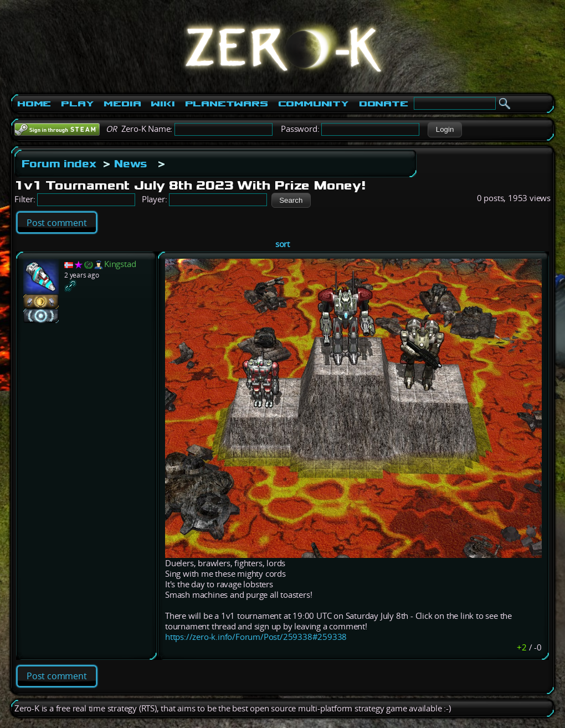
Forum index (59, 163)
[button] (445, 130)
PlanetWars (227, 104)
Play (77, 104)
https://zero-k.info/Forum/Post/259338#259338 (256, 637)
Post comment (57, 223)
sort (282, 244)
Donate (384, 104)
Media (122, 104)
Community (314, 104)
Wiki (163, 104)
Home (34, 104)
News (131, 163)
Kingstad (120, 264)
